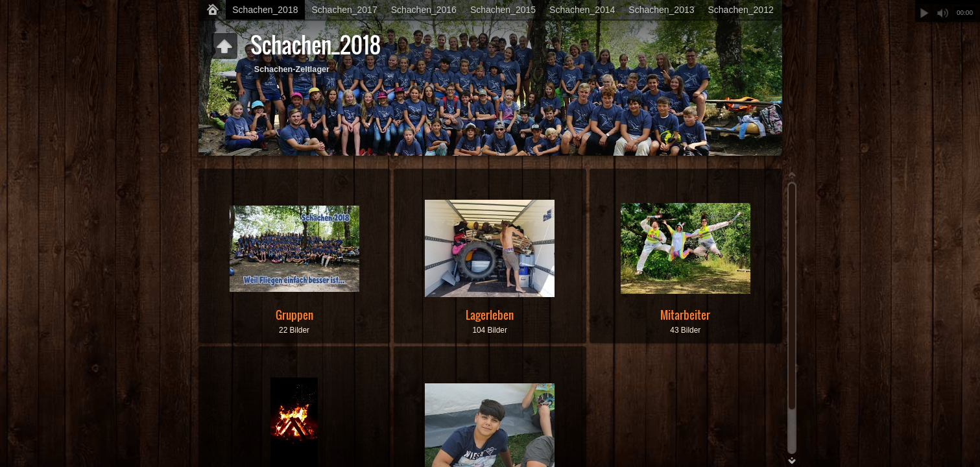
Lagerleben (490, 315)
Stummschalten (942, 13)
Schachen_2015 (503, 10)
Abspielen (924, 13)
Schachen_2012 (741, 10)
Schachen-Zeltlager (292, 69)
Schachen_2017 (344, 10)
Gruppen (294, 315)
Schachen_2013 (661, 10)
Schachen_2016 (424, 10)
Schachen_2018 (265, 10)
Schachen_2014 (582, 10)
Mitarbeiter (685, 315)
